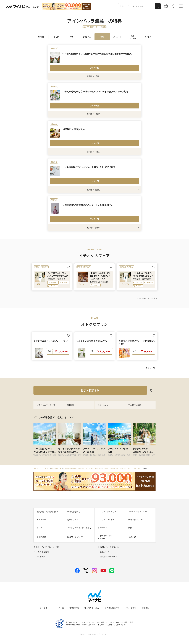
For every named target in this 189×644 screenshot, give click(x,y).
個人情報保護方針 (112, 608)
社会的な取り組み (92, 608)
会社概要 (44, 608)
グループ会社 (131, 608)
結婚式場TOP (56, 468)
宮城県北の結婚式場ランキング (115, 468)
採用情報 (145, 608)
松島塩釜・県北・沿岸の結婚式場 (90, 468)
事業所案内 (74, 608)
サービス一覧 (58, 608)
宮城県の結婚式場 (69, 468)
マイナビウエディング (41, 468)
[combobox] (136, 6)
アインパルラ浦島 (135, 468)
